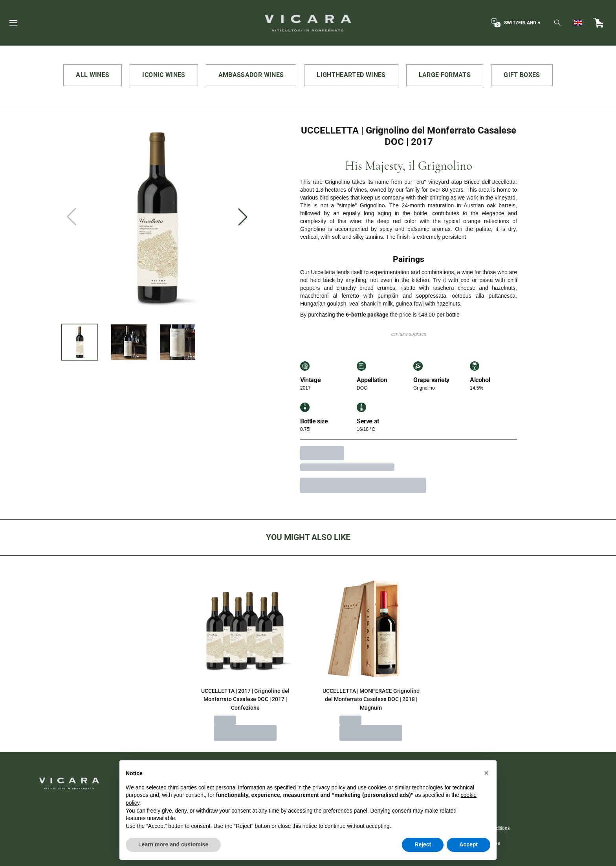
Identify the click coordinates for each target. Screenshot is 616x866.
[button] (486, 791)
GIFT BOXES (522, 75)
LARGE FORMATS (445, 75)
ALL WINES (93, 75)
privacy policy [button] (329, 805)
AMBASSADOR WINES (251, 75)
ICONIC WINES (164, 75)
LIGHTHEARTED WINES (351, 75)
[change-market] (515, 23)
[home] (308, 23)
